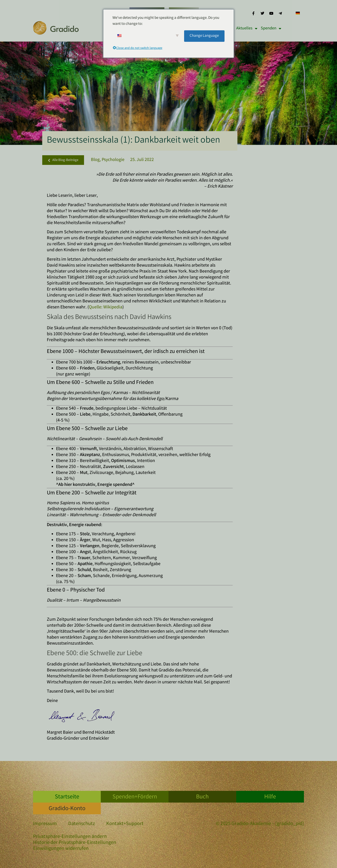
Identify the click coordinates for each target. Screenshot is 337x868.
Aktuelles (247, 28)
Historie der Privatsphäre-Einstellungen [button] (75, 843)
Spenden (271, 28)
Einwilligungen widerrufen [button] (61, 849)
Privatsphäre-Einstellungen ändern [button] (70, 837)
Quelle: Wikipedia (106, 307)
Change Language (204, 36)
